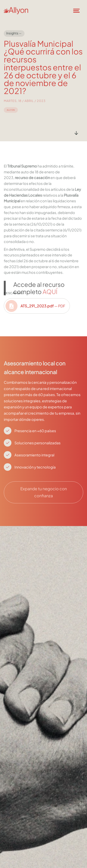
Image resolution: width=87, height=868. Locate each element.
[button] (79, 11)
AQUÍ (50, 302)
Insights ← (14, 33)
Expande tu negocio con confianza (44, 492)
